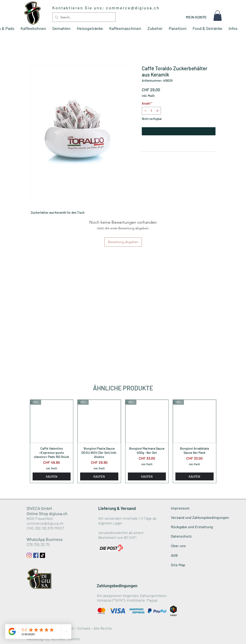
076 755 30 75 (38, 544)
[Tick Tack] (42, 555)
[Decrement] (145, 111)
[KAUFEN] (52, 477)
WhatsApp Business (45, 539)
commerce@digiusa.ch (133, 8)
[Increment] (158, 111)
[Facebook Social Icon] (36, 555)
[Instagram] (29, 555)
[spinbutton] (151, 111)
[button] (218, 16)
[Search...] (84, 17)
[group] (123, 441)
